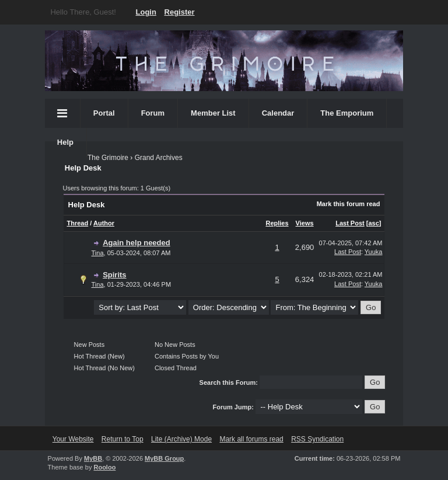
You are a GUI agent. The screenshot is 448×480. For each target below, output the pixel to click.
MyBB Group (164, 458)
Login (146, 12)
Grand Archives (159, 158)
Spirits (114, 275)
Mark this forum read (349, 204)
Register (180, 12)
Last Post (350, 223)
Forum (153, 113)
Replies (277, 223)
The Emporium (347, 113)
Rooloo (104, 467)
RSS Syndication (317, 439)
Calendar (278, 113)
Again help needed (136, 243)
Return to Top (123, 439)
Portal (104, 113)
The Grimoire (108, 158)
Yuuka (374, 252)
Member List (213, 113)
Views (305, 223)
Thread (78, 223)
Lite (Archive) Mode (181, 439)
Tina (98, 253)
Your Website (73, 439)
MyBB (93, 458)
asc (373, 223)
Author (104, 223)
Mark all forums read (251, 439)
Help (65, 142)
